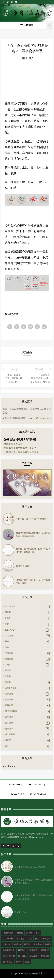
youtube (17, 796)
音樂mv (8, 666)
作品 (7, 649)
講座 (7, 748)
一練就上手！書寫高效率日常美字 (21, 454)
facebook (16, 787)
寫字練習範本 (11, 713)
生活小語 (9, 637)
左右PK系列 (10, 632)
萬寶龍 (8, 684)
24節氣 (8, 614)
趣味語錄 (9, 730)
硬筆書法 (9, 678)
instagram (38, 796)
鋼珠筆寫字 (10, 736)
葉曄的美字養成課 (13, 446)
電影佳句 (9, 696)
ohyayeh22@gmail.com (39, 420)
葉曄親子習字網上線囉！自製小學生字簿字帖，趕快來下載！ (33, 552)
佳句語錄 (9, 655)
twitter (35, 787)
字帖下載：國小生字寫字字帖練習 (31, 521)
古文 (7, 626)
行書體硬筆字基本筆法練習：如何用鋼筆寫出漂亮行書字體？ (33, 536)
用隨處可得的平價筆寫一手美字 (20, 450)
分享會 (8, 620)
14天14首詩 (10, 608)
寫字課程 (9, 719)
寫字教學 (13, 316)
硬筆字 (8, 672)
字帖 (7, 643)
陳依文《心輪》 (23, 568)
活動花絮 (9, 661)
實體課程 (9, 701)
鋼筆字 (8, 742)
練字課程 (9, 725)
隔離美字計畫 (11, 690)
